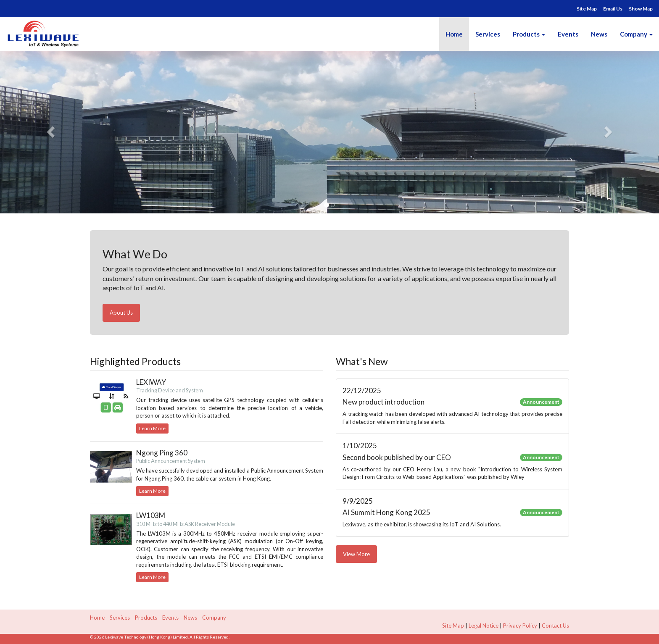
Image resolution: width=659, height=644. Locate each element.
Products (526, 34)
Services (488, 34)
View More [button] (356, 554)
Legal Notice (484, 626)
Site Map (587, 9)
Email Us (613, 9)
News (599, 34)
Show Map (641, 9)
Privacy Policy (520, 626)
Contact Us (555, 626)
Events (568, 34)
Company (636, 34)
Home (454, 34)
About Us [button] (121, 313)
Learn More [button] (152, 428)
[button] (49, 129)
